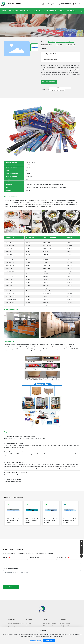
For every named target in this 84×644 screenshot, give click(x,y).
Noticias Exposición (48, 626)
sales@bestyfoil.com (51, 4)
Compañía (28, 623)
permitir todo (49, 640)
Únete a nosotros (30, 626)
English (77, 4)
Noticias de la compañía (49, 623)
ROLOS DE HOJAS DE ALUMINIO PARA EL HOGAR (13, 521)
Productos (12, 620)
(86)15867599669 (66, 4)
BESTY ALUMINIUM (14, 4)
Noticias (46, 620)
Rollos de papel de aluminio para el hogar (61, 42)
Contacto (63, 620)
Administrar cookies (35, 640)
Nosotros (29, 620)
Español (81, 4)
